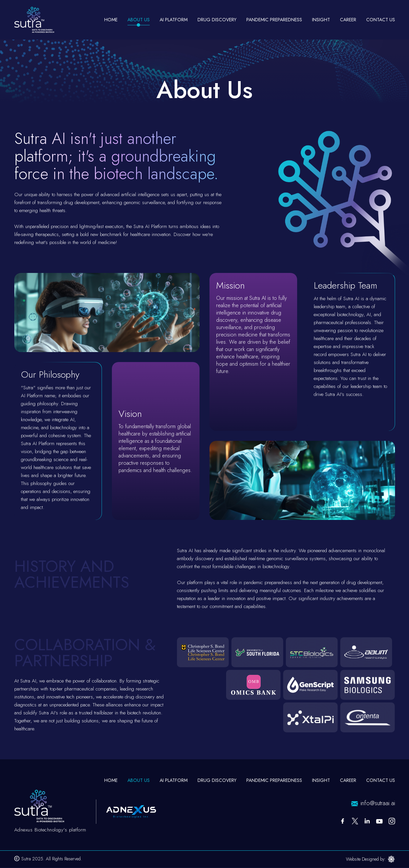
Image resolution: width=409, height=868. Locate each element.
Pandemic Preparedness (274, 20)
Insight (321, 20)
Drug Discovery (217, 20)
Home (111, 20)
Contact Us (381, 20)
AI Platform (174, 780)
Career (348, 20)
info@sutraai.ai (378, 803)
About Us (139, 20)
